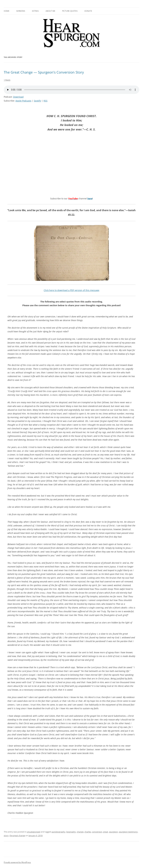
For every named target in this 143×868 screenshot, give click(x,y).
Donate (88, 11)
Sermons (21, 11)
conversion (97, 832)
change (80, 832)
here (90, 198)
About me (50, 11)
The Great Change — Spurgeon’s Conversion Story (44, 72)
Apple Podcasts (23, 101)
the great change (17, 836)
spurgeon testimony (128, 832)
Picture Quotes (70, 11)
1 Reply (7, 80)
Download (18, 97)
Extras (35, 11)
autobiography (58, 832)
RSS (46, 101)
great (106, 832)
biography (71, 832)
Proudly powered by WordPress (17, 862)
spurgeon (113, 832)
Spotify (37, 101)
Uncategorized (33, 832)
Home (7, 11)
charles (88, 832)
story (6, 836)
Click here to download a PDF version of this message (71, 290)
